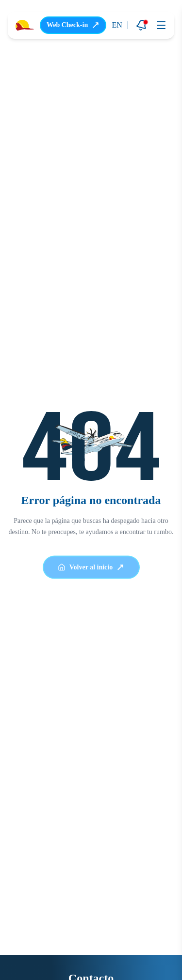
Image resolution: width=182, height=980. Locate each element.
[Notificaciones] (142, 25)
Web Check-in (73, 25)
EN (117, 25)
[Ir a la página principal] (25, 25)
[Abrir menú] (161, 25)
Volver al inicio (91, 569)
